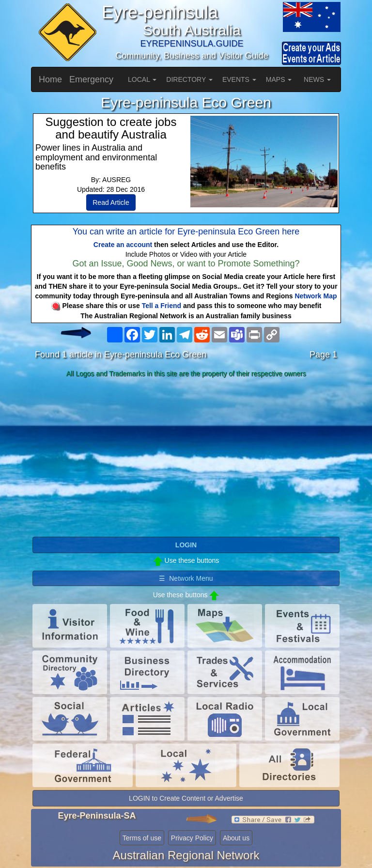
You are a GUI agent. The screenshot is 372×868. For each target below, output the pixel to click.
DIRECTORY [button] (189, 79)
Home (50, 79)
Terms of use (142, 838)
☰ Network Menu (186, 578)
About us (236, 838)
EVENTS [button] (239, 79)
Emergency (91, 79)
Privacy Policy (192, 838)
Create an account (123, 245)
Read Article (111, 202)
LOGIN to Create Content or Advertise (186, 798)
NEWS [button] (317, 79)
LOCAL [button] (142, 79)
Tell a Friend (162, 306)
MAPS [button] (279, 79)
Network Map (316, 296)
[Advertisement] (186, 458)
